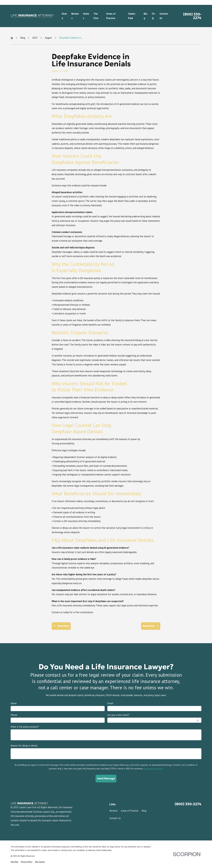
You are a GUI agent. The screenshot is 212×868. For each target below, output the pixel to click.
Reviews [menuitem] (75, 16)
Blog (144, 811)
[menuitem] (14, 862)
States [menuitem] (86, 16)
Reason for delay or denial (24, 746)
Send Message (106, 779)
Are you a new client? (118, 715)
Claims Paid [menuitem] (132, 16)
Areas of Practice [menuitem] (111, 16)
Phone (14, 715)
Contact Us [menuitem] (164, 16)
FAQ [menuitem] (153, 16)
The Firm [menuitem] (96, 16)
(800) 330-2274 (192, 16)
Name (14, 703)
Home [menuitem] (64, 16)
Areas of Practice (130, 811)
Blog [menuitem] (146, 16)
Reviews (114, 811)
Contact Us (115, 818)
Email (110, 703)
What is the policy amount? (25, 727)
